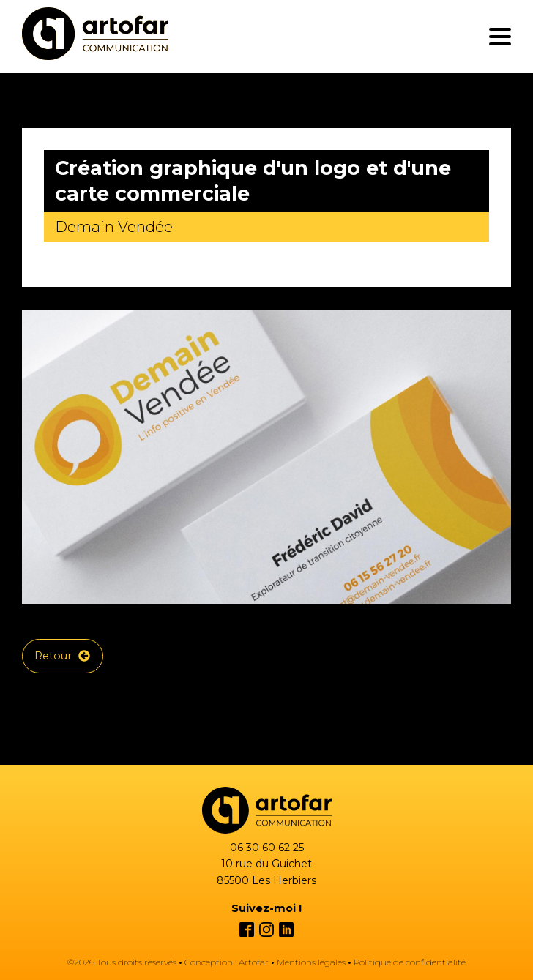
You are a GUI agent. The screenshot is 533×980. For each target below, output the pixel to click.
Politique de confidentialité (410, 962)
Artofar (254, 962)
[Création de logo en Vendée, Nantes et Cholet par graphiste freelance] (95, 37)
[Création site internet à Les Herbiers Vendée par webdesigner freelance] (266, 810)
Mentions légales (311, 962)
